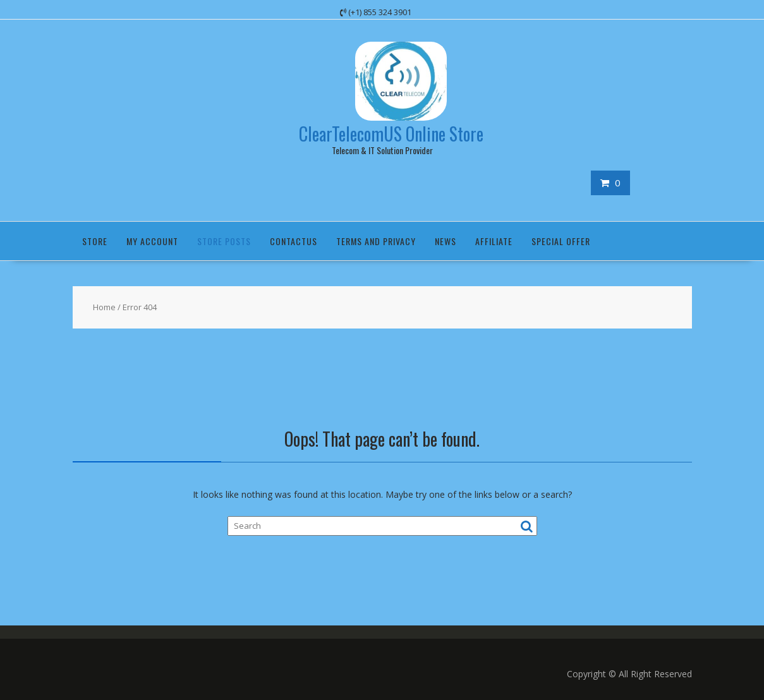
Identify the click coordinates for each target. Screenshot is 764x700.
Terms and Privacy (376, 241)
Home (104, 307)
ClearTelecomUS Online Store (391, 134)
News (446, 241)
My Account (152, 241)
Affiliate (494, 241)
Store (95, 241)
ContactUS (294, 241)
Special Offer (561, 241)
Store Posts (224, 241)
